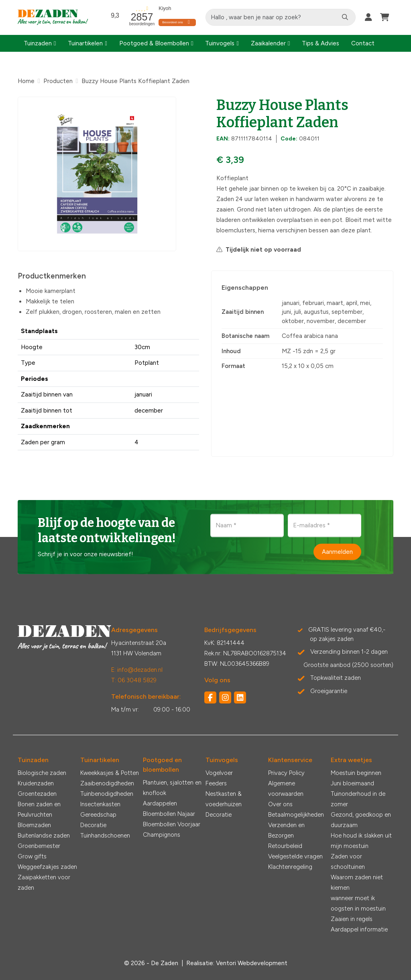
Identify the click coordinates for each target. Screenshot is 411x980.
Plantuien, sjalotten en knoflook (172, 788)
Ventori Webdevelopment (252, 963)
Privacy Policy (286, 773)
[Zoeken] (345, 17)
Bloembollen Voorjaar (172, 824)
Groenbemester (39, 846)
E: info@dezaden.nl (137, 670)
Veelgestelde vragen (295, 856)
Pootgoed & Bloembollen (154, 43)
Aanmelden (337, 552)
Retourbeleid (285, 846)
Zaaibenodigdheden (107, 783)
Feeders (216, 783)
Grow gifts (32, 856)
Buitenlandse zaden (44, 836)
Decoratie (93, 825)
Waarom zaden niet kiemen (357, 882)
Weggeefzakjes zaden (47, 867)
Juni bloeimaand (352, 783)
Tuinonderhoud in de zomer (358, 799)
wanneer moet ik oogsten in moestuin (358, 903)
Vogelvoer (219, 773)
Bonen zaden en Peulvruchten (39, 809)
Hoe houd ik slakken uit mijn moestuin (361, 841)
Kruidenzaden (36, 783)
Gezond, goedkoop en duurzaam (361, 820)
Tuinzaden (38, 43)
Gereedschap (98, 815)
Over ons (280, 804)
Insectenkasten (100, 804)
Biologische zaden (42, 773)
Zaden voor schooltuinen (348, 862)
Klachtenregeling (290, 867)
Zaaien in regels (352, 919)
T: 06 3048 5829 (134, 680)
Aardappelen (160, 803)
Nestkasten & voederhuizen (224, 799)
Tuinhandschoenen (105, 836)
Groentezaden (37, 794)
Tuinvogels (220, 43)
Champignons (162, 835)
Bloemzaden (34, 825)
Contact (363, 43)
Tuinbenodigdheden (107, 794)
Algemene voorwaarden (286, 789)
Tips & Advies (320, 43)
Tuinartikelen (85, 43)
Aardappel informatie (359, 929)
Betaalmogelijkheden (296, 815)
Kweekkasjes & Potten (110, 773)
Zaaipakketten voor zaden (44, 882)
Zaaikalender (268, 43)
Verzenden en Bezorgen (286, 830)
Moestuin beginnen (356, 773)
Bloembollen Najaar (169, 814)
